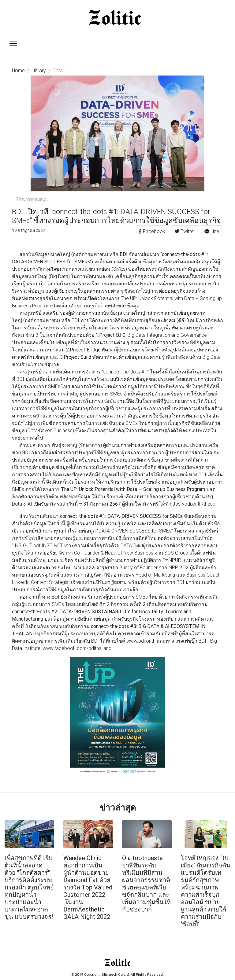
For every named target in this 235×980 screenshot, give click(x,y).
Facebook (153, 231)
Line (212, 231)
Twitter (185, 231)
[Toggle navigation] (13, 43)
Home (18, 70)
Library (39, 70)
